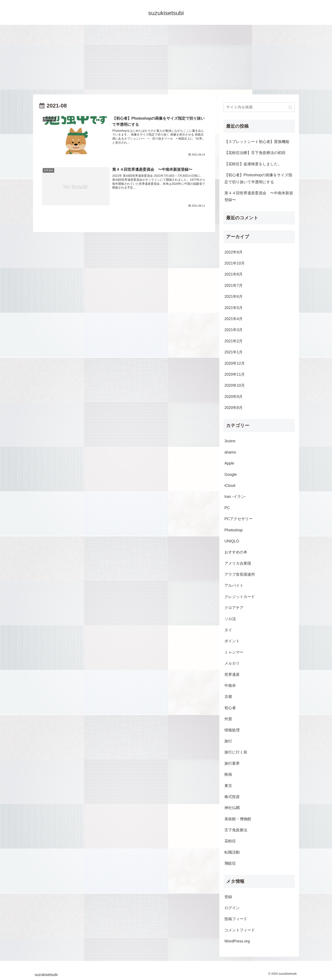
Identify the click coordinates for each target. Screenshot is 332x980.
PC (227, 508)
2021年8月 (234, 274)
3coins (230, 441)
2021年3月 (234, 330)
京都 (228, 697)
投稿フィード (236, 919)
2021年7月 (234, 286)
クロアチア (234, 608)
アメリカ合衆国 (238, 563)
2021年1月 (234, 352)
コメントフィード (240, 930)
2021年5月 (234, 308)
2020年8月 (234, 408)
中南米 (230, 686)
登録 (228, 897)
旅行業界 (232, 763)
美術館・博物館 (238, 819)
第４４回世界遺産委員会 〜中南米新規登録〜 (259, 196)
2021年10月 (235, 263)
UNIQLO (232, 541)
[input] (259, 107)
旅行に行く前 (236, 752)
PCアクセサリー (239, 519)
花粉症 (230, 841)
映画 (228, 774)
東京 (228, 786)
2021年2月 (234, 341)
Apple (229, 463)
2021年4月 (234, 319)
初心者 (230, 708)
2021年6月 (234, 297)
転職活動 (232, 852)
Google (231, 475)
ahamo (230, 452)
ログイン (232, 908)
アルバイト (234, 585)
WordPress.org (237, 941)
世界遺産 (232, 675)
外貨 (228, 719)
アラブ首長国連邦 (240, 574)
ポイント (232, 641)
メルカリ (232, 663)
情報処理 (232, 730)
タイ (228, 630)
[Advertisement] (166, 60)
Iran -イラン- (235, 497)
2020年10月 (235, 385)
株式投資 (232, 797)
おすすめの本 (236, 552)
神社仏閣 (232, 808)
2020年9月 (234, 397)
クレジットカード (240, 597)
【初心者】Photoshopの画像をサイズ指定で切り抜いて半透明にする (258, 178)
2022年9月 (234, 252)
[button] (290, 107)
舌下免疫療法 (236, 830)
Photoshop (234, 530)
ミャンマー (234, 652)
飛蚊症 (230, 863)
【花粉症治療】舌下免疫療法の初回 (255, 153)
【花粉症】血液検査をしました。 (253, 164)
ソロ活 (230, 619)
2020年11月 (235, 374)
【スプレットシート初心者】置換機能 (257, 142)
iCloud (230, 486)
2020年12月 (235, 363)
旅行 (228, 741)
